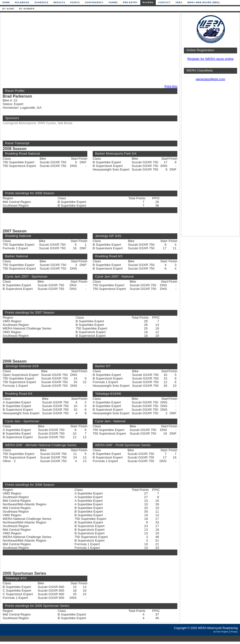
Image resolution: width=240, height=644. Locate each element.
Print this (171, 86)
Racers (148, 2)
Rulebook (22, 2)
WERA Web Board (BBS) (203, 2)
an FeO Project (221, 632)
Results (59, 2)
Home (6, 2)
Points (75, 2)
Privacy (234, 632)
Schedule (42, 2)
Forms (113, 2)
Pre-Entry (130, 2)
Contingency (94, 2)
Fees (179, 2)
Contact (165, 2)
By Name (8, 9)
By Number (27, 9)
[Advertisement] (79, 49)
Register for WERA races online (210, 59)
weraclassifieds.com (210, 79)
